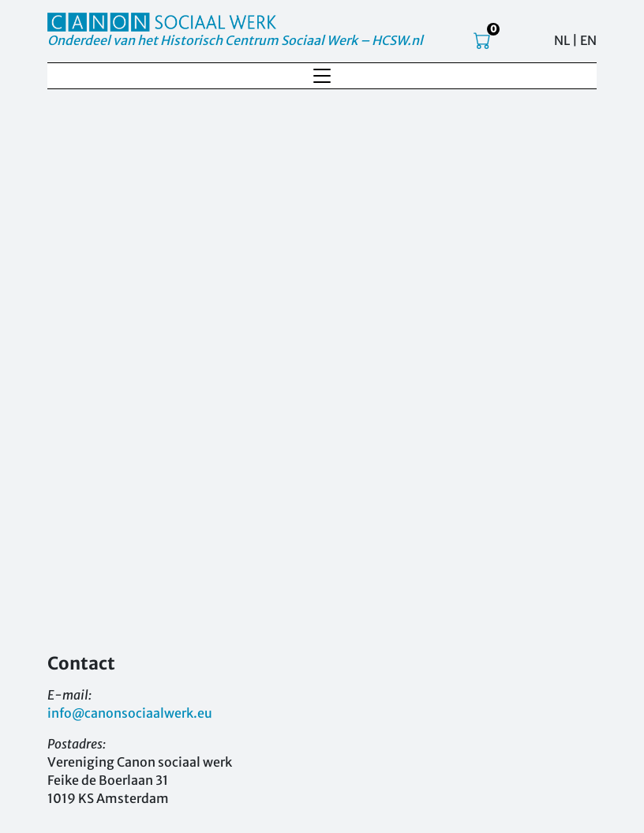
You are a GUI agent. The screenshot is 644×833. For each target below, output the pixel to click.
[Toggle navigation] (322, 76)
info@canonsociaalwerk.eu (130, 713)
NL (562, 40)
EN (588, 40)
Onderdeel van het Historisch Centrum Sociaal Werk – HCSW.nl (235, 40)
